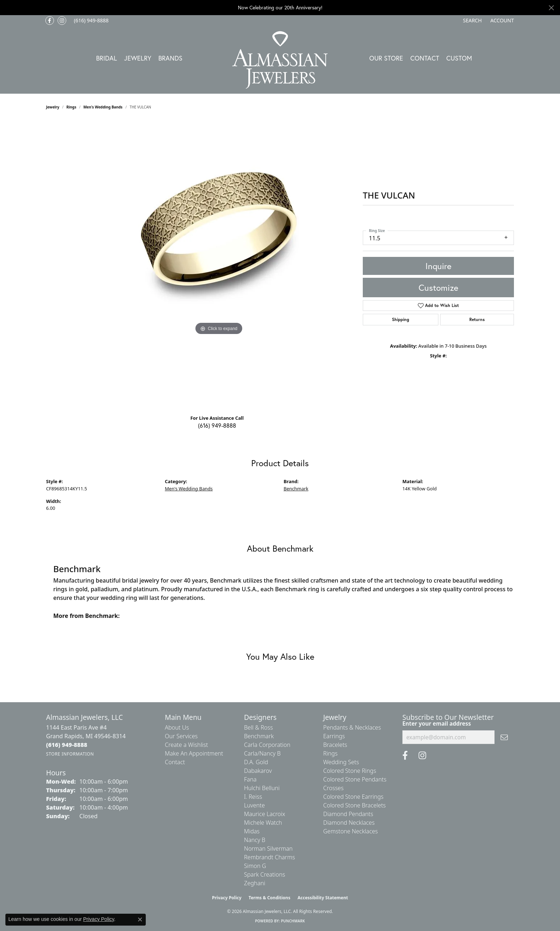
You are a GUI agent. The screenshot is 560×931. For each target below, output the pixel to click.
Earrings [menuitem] (334, 736)
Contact (425, 58)
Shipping (401, 319)
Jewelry (138, 58)
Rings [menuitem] (330, 753)
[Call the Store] (67, 745)
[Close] (551, 8)
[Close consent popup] (140, 919)
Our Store (386, 58)
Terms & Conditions (270, 898)
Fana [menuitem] (250, 779)
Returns (477, 319)
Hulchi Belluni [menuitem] (262, 788)
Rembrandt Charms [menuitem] (270, 857)
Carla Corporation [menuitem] (267, 745)
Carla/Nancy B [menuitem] (262, 753)
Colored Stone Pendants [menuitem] (355, 779)
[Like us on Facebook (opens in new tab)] (50, 21)
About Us (177, 727)
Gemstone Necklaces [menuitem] (351, 831)
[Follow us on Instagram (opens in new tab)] (62, 21)
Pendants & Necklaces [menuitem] (352, 727)
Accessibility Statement (323, 898)
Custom (459, 58)
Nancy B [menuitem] (255, 840)
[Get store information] (70, 754)
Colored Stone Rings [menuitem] (350, 771)
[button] (471, 21)
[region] (219, 265)
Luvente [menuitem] (254, 805)
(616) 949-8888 (217, 425)
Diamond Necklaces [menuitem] (349, 823)
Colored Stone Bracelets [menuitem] (354, 805)
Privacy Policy (227, 898)
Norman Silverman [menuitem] (268, 848)
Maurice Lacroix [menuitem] (265, 814)
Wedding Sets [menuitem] (341, 762)
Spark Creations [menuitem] (265, 874)
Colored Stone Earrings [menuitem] (353, 797)
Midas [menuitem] (252, 831)
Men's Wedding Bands (103, 107)
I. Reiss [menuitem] (253, 797)
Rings (71, 107)
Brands (170, 58)
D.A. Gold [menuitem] (256, 762)
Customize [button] (438, 288)
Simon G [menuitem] (255, 866)
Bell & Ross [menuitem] (258, 727)
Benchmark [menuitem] (259, 736)
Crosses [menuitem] (333, 788)
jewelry (53, 107)
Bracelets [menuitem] (335, 745)
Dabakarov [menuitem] (258, 771)
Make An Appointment (194, 753)
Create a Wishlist (186, 745)
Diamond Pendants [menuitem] (348, 814)
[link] (91, 21)
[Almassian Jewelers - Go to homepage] (280, 60)
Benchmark (296, 489)
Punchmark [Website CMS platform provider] (293, 921)
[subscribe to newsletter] (504, 737)
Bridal (107, 58)
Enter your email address (437, 723)
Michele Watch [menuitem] (263, 823)
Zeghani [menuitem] (255, 883)
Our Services (181, 736)
